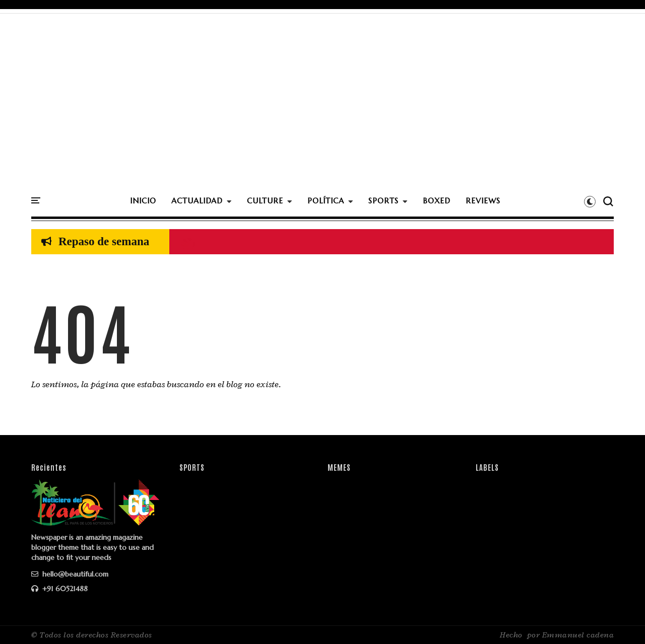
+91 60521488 (59, 589)
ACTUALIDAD (197, 201)
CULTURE (265, 201)
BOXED (437, 201)
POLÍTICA (326, 201)
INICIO (143, 201)
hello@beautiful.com (70, 574)
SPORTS (383, 201)
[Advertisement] (322, 114)
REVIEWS (483, 201)
